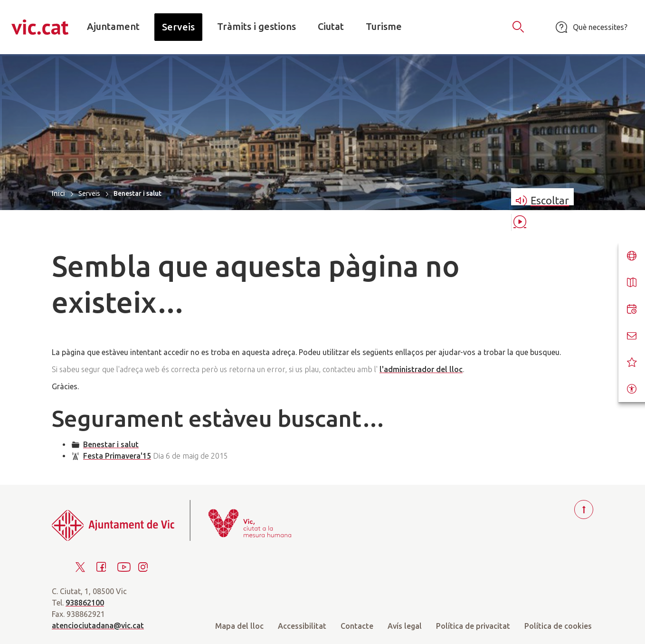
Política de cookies (558, 626)
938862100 (85, 603)
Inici (58, 193)
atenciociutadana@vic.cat (98, 625)
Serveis (89, 193)
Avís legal (405, 626)
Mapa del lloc (239, 626)
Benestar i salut (111, 444)
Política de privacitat (473, 626)
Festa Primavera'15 (117, 456)
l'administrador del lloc (421, 369)
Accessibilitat (302, 626)
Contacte (357, 626)
